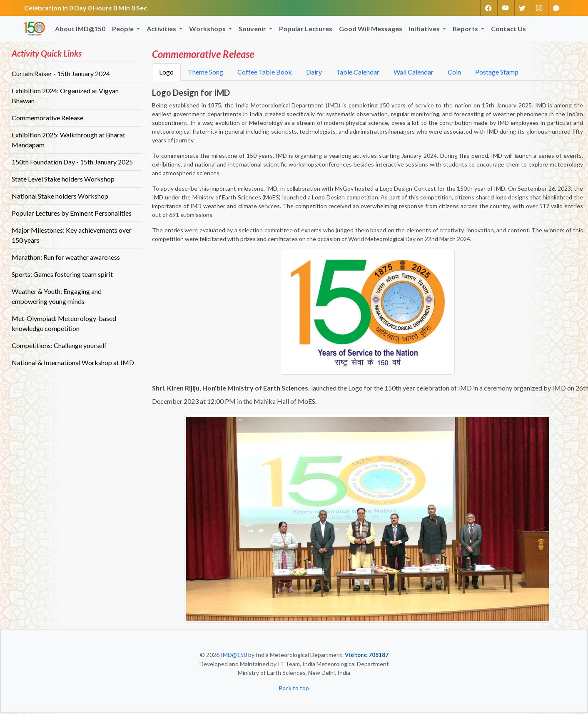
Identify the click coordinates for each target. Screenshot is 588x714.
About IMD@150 (80, 29)
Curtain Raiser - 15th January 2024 (61, 74)
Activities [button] (162, 29)
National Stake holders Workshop (60, 196)
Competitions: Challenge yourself (59, 346)
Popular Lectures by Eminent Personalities (72, 213)
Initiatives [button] (425, 29)
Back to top (294, 689)
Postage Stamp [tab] (497, 73)
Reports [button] (466, 29)
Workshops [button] (208, 29)
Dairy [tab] (314, 73)
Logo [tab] (166, 73)
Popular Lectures (306, 29)
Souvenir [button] (253, 29)
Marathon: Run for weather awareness (66, 257)
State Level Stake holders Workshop (63, 179)
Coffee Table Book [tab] (265, 73)
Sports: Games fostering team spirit (62, 275)
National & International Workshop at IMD (73, 363)
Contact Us (508, 29)
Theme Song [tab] (206, 73)
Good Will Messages (371, 29)
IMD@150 (234, 656)
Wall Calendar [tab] (414, 73)
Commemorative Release (47, 118)
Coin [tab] (454, 73)
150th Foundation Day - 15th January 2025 (72, 162)
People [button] (123, 29)
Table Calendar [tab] (358, 73)
